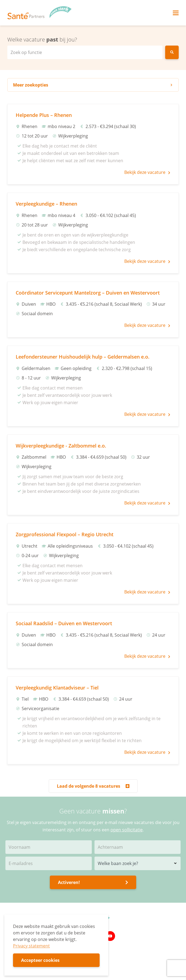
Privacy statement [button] (31, 946)
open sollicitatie (127, 830)
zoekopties (93, 85)
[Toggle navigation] (176, 13)
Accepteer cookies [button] (40, 960)
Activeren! (93, 882)
